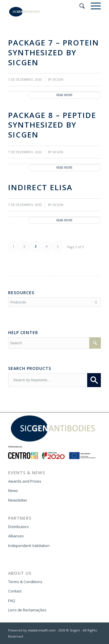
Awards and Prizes (25, 481)
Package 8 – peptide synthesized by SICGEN (52, 125)
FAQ (12, 601)
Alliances (16, 536)
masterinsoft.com (42, 630)
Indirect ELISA (40, 187)
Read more (64, 95)
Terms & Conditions (25, 582)
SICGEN (58, 80)
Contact (15, 591)
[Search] (79, 6)
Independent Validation (29, 546)
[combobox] (48, 380)
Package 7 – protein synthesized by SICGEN (54, 52)
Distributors (18, 527)
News (13, 491)
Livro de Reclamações (27, 610)
